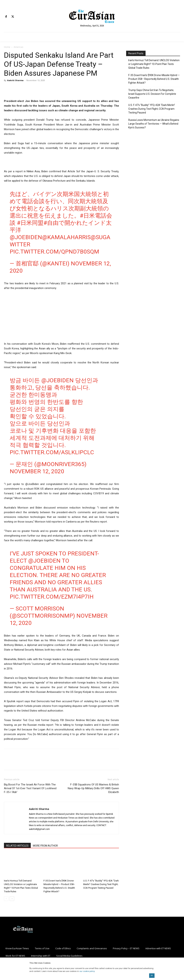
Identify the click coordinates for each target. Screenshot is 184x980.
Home (7, 47)
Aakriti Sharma (15, 80)
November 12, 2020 (37, 471)
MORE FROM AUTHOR (45, 846)
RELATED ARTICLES (17, 846)
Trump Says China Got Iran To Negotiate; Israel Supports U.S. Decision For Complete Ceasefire (152, 94)
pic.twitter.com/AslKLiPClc (52, 452)
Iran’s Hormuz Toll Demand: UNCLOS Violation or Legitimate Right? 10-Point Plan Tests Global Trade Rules (154, 64)
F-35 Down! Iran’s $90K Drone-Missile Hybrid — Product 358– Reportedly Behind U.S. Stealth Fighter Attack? (154, 79)
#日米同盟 (30, 223)
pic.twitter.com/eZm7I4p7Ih (52, 597)
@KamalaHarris (66, 237)
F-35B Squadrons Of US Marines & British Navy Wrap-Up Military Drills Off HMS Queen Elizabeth (93, 788)
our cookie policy (87, 971)
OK (152, 976)
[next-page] (12, 899)
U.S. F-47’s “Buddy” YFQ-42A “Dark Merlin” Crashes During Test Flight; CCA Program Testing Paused (101, 884)
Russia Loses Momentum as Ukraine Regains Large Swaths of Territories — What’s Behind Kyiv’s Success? (154, 124)
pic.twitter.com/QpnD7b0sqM (54, 252)
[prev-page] (6, 899)
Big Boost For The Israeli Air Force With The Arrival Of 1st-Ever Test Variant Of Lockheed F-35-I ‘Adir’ (30, 788)
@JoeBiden (26, 237)
